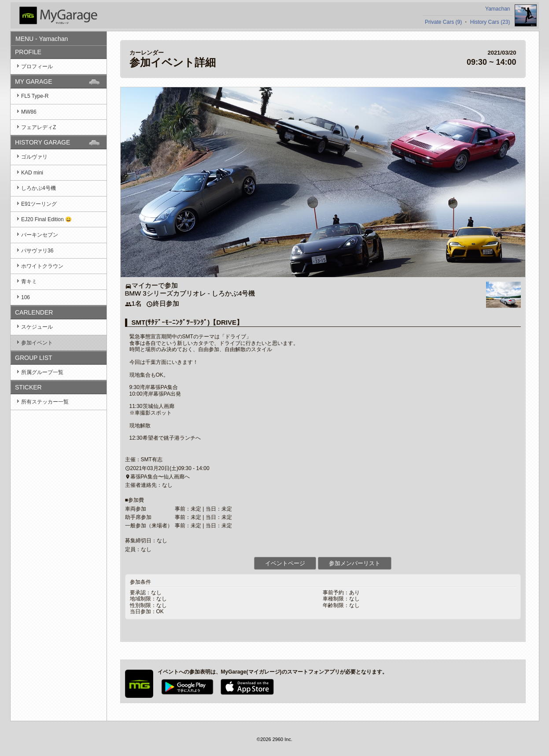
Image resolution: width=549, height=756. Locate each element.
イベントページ (285, 563)
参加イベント (37, 343)
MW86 (29, 112)
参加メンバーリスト (355, 563)
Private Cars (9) (443, 22)
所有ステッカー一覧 (45, 402)
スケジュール (37, 327)
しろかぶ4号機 (39, 188)
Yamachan (497, 9)
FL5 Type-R (35, 96)
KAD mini (32, 173)
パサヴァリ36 (37, 251)
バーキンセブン (40, 235)
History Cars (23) (490, 22)
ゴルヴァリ (34, 157)
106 (26, 297)
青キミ (29, 282)
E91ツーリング (39, 204)
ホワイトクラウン (42, 266)
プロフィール (37, 67)
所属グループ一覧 (42, 372)
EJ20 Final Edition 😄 (46, 219)
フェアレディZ (39, 127)
